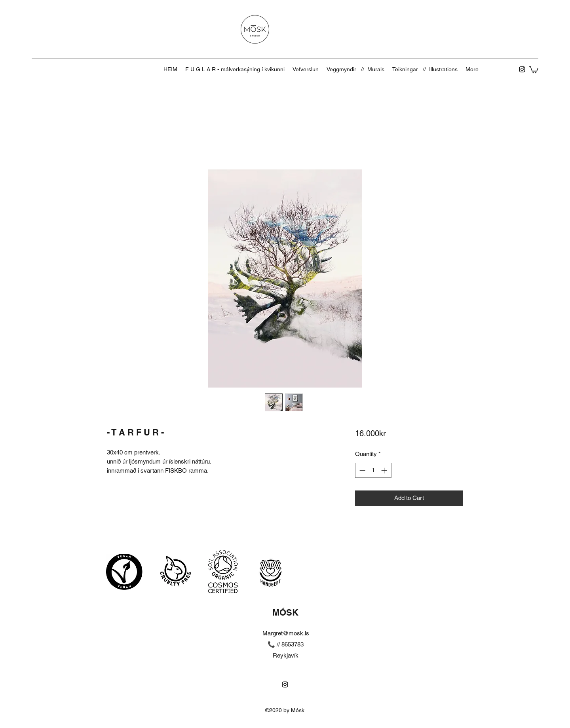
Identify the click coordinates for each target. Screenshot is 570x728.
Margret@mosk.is (286, 633)
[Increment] (385, 470)
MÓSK (285, 612)
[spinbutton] (373, 470)
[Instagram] (522, 69)
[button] (534, 69)
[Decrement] (362, 470)
